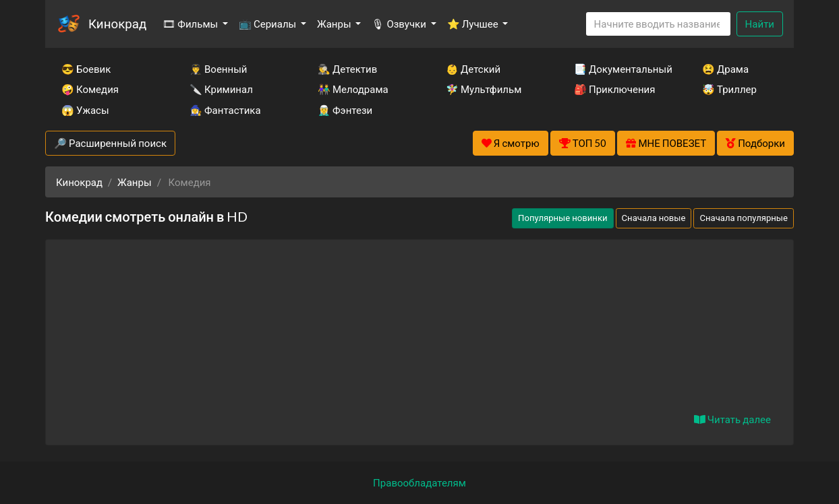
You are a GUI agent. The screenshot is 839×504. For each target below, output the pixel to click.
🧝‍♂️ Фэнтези (345, 110)
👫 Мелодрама (353, 89)
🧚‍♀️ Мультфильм (484, 89)
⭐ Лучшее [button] (474, 24)
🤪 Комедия (90, 89)
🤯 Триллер (729, 89)
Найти (760, 24)
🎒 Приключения (614, 89)
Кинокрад (117, 23)
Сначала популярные (744, 218)
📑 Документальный (620, 69)
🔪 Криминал (221, 89)
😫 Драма (725, 69)
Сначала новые (654, 218)
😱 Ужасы (85, 110)
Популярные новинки (562, 218)
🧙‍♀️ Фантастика (225, 110)
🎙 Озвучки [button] (400, 24)
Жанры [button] (335, 24)
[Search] (658, 24)
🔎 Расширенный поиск (110, 143)
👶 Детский (473, 69)
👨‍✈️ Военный (218, 69)
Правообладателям (419, 482)
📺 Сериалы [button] (268, 24)
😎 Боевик (86, 69)
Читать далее (732, 419)
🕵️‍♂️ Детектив (347, 69)
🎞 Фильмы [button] (191, 24)
